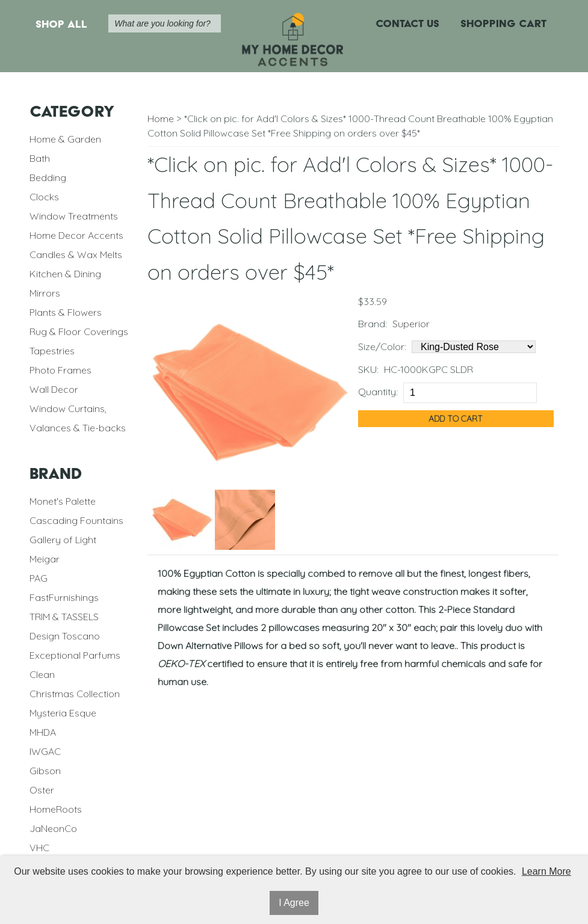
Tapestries (52, 351)
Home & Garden (65, 139)
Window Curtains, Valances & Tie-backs (78, 418)
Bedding (48, 177)
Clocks (44, 197)
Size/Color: (382, 346)
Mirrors (45, 293)
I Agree (294, 903)
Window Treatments (74, 216)
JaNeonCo (53, 828)
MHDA (43, 732)
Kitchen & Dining (65, 274)
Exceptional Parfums (75, 655)
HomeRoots (56, 809)
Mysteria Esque (63, 713)
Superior (411, 324)
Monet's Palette (63, 501)
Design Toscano (65, 636)
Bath (40, 158)
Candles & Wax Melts (76, 254)
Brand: (373, 324)
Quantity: (378, 392)
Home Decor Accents (76, 235)
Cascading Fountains (76, 520)
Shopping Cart (503, 23)
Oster (42, 790)
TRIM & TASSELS (64, 617)
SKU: (368, 369)
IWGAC (45, 751)
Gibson (45, 771)
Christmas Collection (75, 694)
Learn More (546, 871)
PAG (39, 578)
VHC (39, 848)
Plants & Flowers (66, 312)
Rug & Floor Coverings (79, 331)
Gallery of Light (63, 540)
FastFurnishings (64, 597)
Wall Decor (54, 389)
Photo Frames (60, 370)
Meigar (45, 559)
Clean (42, 674)
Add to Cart (456, 419)
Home (161, 119)
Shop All (61, 24)
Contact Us (407, 23)
